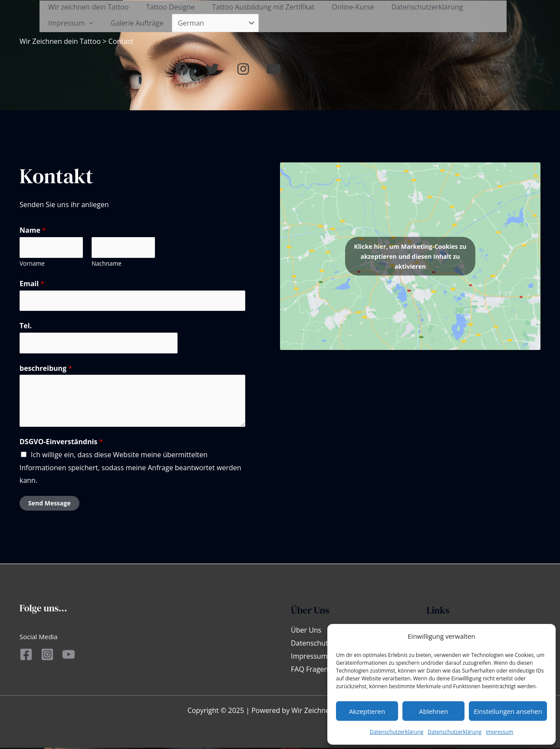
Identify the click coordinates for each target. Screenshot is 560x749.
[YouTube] (78, 656)
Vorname (32, 264)
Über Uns (306, 631)
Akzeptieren (367, 711)
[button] (530, 16)
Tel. (26, 327)
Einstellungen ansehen (508, 711)
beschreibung (46, 369)
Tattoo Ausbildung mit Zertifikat (255, 7)
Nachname (107, 264)
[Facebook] (26, 656)
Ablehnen (433, 711)
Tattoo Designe (165, 7)
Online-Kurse (341, 7)
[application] (87, 23)
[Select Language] (208, 23)
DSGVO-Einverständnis (61, 443)
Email (32, 284)
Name (33, 231)
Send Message (49, 504)
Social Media (38, 638)
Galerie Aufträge (132, 23)
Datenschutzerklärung (397, 732)
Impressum (499, 732)
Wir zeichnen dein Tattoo (87, 7)
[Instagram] (52, 656)
